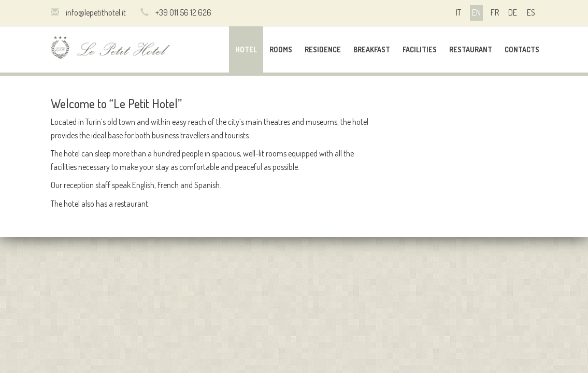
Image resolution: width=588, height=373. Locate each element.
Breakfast (372, 49)
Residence (323, 49)
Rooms (281, 49)
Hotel (246, 49)
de (513, 12)
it (458, 12)
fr (495, 12)
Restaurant (471, 49)
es (531, 12)
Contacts (522, 49)
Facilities (420, 49)
